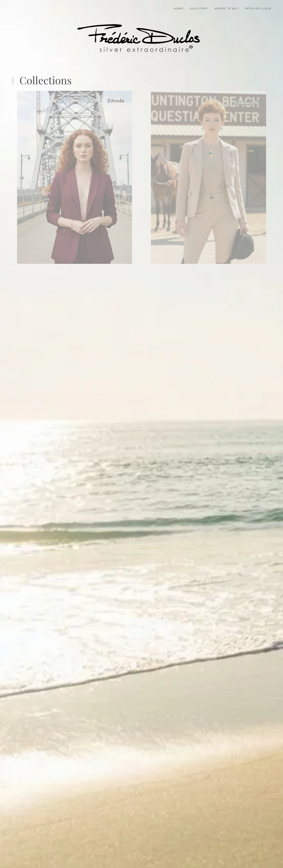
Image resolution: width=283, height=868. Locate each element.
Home (179, 8)
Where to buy (227, 8)
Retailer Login (258, 8)
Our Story (199, 8)
